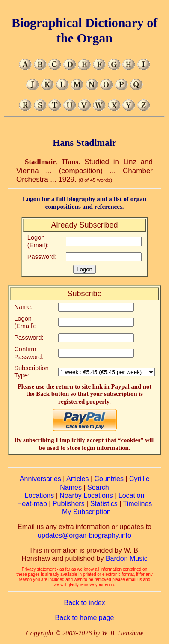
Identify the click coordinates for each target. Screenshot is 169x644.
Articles (77, 479)
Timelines (137, 504)
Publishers (69, 504)
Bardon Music (127, 559)
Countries (109, 479)
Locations (40, 496)
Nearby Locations (86, 496)
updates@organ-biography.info (84, 535)
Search (98, 487)
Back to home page (85, 618)
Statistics (104, 504)
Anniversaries (40, 479)
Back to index (84, 603)
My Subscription (86, 512)
